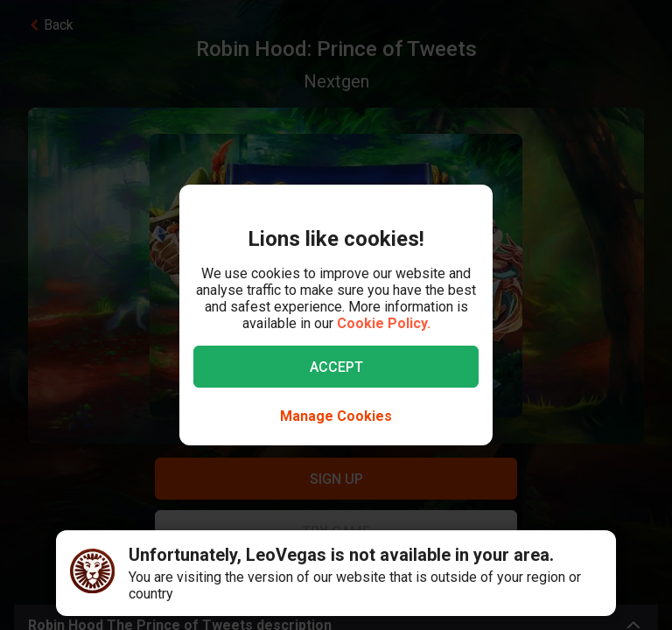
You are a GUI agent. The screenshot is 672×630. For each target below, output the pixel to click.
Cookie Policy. (384, 323)
